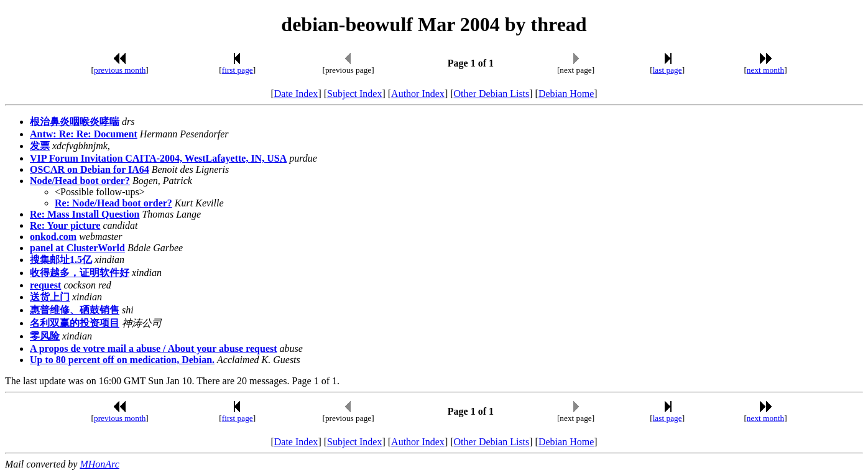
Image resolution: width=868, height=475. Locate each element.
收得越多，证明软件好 (80, 273)
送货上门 (50, 297)
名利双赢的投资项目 (75, 323)
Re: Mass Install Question (85, 214)
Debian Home (566, 94)
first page (238, 70)
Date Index (296, 94)
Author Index (418, 94)
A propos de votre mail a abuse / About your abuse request (154, 348)
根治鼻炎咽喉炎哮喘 (75, 122)
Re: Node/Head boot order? (113, 203)
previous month (120, 70)
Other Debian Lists (492, 94)
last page (667, 70)
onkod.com (53, 237)
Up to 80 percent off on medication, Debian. (122, 360)
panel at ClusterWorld (77, 248)
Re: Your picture (65, 225)
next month (765, 70)
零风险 (45, 336)
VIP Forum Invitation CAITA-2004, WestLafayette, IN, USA (158, 158)
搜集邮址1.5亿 (61, 260)
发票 (40, 146)
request (45, 285)
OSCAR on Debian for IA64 (90, 169)
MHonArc (99, 464)
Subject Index (354, 94)
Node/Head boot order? (80, 181)
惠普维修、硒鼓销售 (75, 310)
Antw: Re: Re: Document (84, 134)
